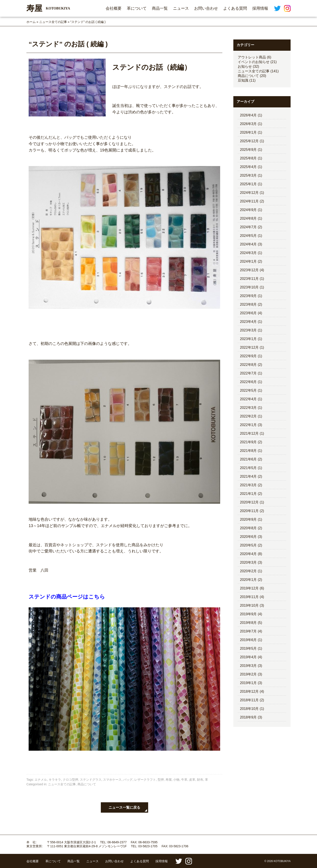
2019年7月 (248, 631)
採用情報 (260, 8)
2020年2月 (248, 571)
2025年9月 (248, 150)
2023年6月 (248, 313)
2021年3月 (248, 485)
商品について (87, 784)
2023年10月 (249, 287)
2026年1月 (248, 132)
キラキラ (55, 780)
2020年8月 (248, 528)
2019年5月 (248, 648)
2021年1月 (248, 494)
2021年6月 (248, 459)
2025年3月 (248, 175)
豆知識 (243, 80)
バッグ (128, 780)
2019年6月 (248, 640)
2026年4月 (248, 115)
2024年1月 (248, 261)
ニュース (181, 8)
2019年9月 (248, 614)
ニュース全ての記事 (53, 22)
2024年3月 (248, 253)
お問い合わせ (206, 8)
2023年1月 (248, 339)
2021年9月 (248, 442)
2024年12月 (249, 193)
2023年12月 (249, 270)
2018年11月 (249, 700)
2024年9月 (248, 210)
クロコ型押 (70, 780)
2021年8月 (248, 451)
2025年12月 (249, 141)
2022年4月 (248, 399)
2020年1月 (248, 580)
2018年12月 (249, 691)
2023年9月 (248, 296)
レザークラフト (145, 780)
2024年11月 (249, 201)
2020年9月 (248, 519)
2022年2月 (248, 416)
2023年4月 (248, 322)
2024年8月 (248, 218)
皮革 (192, 780)
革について (137, 8)
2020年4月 (248, 554)
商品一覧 (160, 8)
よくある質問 (235, 8)
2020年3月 (248, 562)
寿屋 (169, 780)
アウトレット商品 (252, 57)
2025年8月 (248, 158)
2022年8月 (248, 365)
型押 (161, 780)
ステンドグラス (91, 780)
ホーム (31, 22)
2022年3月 (248, 408)
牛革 (184, 780)
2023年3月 (248, 330)
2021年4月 (248, 476)
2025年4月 (248, 167)
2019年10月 (249, 605)
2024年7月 (248, 227)
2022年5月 (248, 390)
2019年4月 (248, 657)
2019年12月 (249, 588)
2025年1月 (248, 184)
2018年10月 (249, 709)
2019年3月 (248, 666)
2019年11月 (249, 597)
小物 (176, 780)
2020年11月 (249, 511)
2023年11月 (249, 279)
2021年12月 (249, 433)
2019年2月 (248, 674)
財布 (200, 780)
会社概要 (114, 8)
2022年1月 (248, 425)
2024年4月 (248, 244)
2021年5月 (248, 468)
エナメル (41, 780)
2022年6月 (248, 382)
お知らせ (245, 66)
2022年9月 (248, 356)
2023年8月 (248, 304)
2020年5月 (248, 545)
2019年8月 (248, 623)
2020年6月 (248, 537)
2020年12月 (249, 502)
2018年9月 (248, 717)
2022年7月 (248, 373)
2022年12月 (249, 347)
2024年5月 (248, 236)
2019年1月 (248, 683)
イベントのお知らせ (254, 62)
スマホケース (112, 780)
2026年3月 (248, 124)
